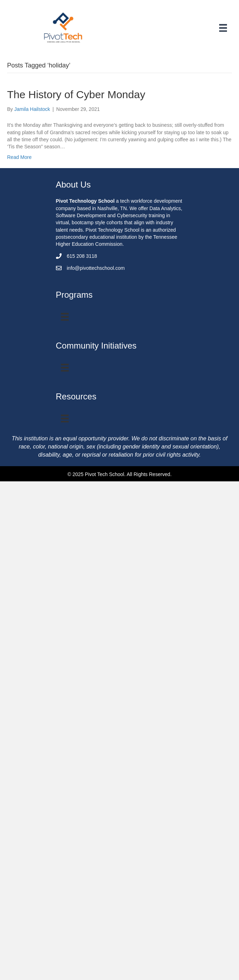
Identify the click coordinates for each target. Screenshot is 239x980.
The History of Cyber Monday (76, 94)
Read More (19, 157)
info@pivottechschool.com (96, 268)
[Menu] (223, 28)
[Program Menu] (65, 317)
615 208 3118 (82, 256)
